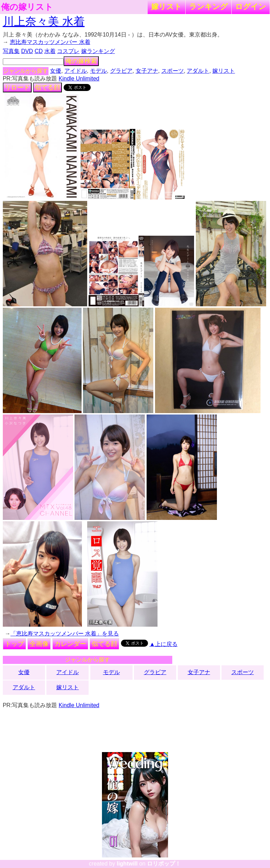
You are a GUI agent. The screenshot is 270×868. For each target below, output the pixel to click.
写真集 (11, 51)
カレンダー (70, 644)
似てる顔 (47, 87)
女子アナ (147, 71)
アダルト (198, 71)
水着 (50, 51)
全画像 (39, 644)
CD (38, 51)
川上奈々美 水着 (44, 21)
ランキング (208, 6)
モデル (98, 71)
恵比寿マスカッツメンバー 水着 (50, 42)
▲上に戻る (163, 644)
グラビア (121, 71)
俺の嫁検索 (81, 61)
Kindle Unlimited (79, 79)
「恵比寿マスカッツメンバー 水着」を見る (65, 634)
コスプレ (68, 51)
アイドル (76, 71)
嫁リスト (166, 6)
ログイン (251, 6)
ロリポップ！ (164, 864)
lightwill (127, 864)
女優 (56, 71)
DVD (27, 51)
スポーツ (173, 71)
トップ (14, 644)
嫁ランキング (98, 51)
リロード (17, 87)
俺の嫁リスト (27, 7)
